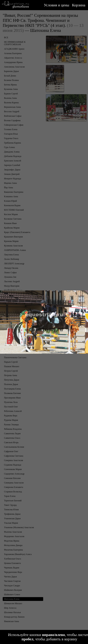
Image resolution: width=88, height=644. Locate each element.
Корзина (79, 5)
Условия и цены (57, 5)
